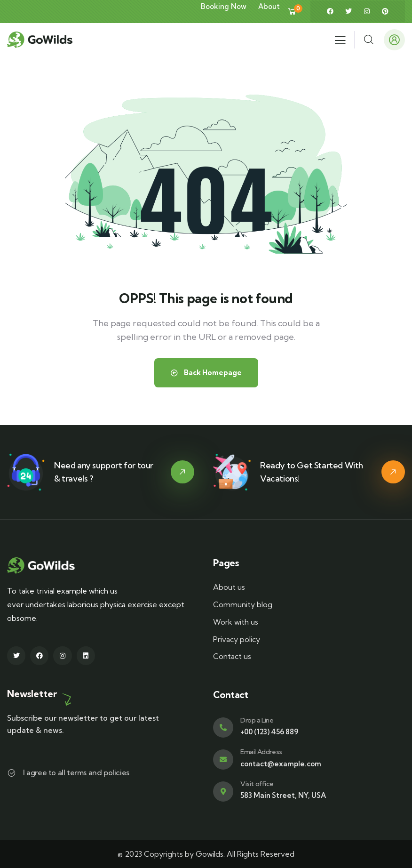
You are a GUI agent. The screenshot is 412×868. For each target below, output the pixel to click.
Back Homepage (206, 373)
